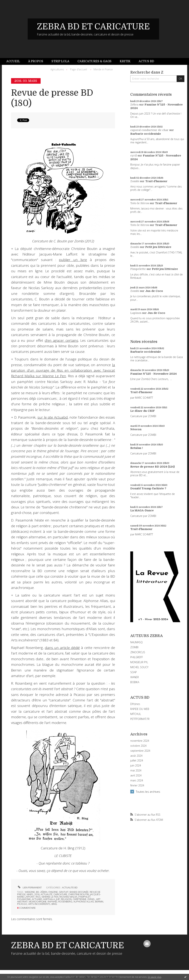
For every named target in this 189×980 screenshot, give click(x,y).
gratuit (64, 892)
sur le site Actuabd (53, 417)
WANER (135, 677)
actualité (47, 894)
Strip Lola (60, 61)
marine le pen (50, 897)
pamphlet (84, 897)
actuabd (37, 899)
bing (54, 904)
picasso (22, 904)
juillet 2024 (137, 761)
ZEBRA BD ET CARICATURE (93, 27)
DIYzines (135, 704)
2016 (37, 894)
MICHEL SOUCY (139, 667)
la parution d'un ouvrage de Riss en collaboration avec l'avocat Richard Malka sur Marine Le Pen (63, 370)
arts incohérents (39, 904)
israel (91, 899)
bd (38, 892)
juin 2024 (136, 766)
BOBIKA (135, 682)
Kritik (125, 61)
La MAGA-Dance (142, 510)
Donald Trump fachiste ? (148, 488)
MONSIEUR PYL (139, 662)
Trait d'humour (156, 181)
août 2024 (136, 756)
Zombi (135, 181)
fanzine (53, 892)
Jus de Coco (154, 291)
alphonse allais (84, 901)
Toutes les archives (148, 792)
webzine (30, 892)
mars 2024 (137, 780)
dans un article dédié (62, 648)
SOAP (134, 672)
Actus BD (146, 61)
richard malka (68, 897)
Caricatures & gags (94, 61)
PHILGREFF (137, 657)
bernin (99, 901)
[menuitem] (15, 61)
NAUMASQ (136, 642)
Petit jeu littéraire (158, 247)
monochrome (38, 901)
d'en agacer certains (61, 340)
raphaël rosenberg (60, 901)
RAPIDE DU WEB (140, 709)
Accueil (13, 61)
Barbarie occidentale (146, 134)
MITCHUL (136, 714)
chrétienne (80, 899)
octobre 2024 (138, 746)
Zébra (134, 105)
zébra (44, 892)
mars (30, 894)
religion (66, 899)
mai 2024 (136, 771)
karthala (49, 899)
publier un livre (73, 260)
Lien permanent (29, 887)
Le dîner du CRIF (143, 411)
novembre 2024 (140, 741)
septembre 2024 (140, 751)
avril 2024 (136, 776)
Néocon (136, 429)
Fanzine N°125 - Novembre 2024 (153, 374)
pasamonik (24, 899)
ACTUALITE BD (70, 887)
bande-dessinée (79, 892)
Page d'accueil (79, 69)
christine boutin (79, 894)
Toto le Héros (140, 203)
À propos (36, 61)
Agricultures (57, 69)
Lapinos (136, 313)
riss (38, 897)
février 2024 (137, 785)
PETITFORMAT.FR (140, 719)
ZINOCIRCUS (138, 652)
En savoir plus (155, 977)
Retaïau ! (137, 448)
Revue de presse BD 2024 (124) (153, 467)
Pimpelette (138, 269)
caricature (60, 894)
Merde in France (103, 69)
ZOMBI (134, 647)
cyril (134, 156)
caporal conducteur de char (149, 130)
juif (58, 899)
